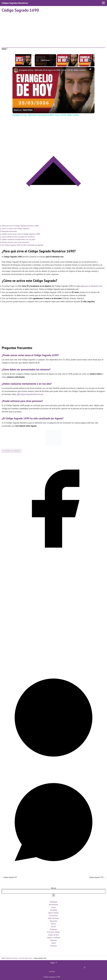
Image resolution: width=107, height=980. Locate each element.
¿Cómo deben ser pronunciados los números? (18, 237)
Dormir (53, 926)
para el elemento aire (93, 286)
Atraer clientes (54, 913)
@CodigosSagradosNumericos (30, 394)
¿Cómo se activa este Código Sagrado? (16, 228)
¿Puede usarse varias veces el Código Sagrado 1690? (21, 234)
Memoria (53, 940)
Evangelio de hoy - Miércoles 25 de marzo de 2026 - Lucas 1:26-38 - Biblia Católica (52, 70)
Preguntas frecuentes (9, 231)
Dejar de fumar (53, 918)
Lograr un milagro (53, 937)
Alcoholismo (53, 904)
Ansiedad (54, 910)
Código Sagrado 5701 (96, 877)
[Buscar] (53, 895)
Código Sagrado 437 (10, 877)
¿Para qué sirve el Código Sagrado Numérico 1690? (20, 226)
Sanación (54, 946)
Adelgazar (53, 902)
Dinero (54, 924)
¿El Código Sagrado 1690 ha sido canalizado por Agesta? (22, 245)
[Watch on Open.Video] (23, 110)
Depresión (54, 921)
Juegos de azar (53, 935)
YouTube (52, 972)
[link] (16, 70)
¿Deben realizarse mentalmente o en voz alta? (18, 239)
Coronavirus (54, 916)
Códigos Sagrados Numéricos (15, 3)
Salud (53, 943)
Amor (53, 907)
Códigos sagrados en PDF (52, 977)
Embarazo (53, 929)
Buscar (54, 888)
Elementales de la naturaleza (11, 451)
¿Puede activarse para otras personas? (15, 242)
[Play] (68, 60)
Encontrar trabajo (53, 932)
